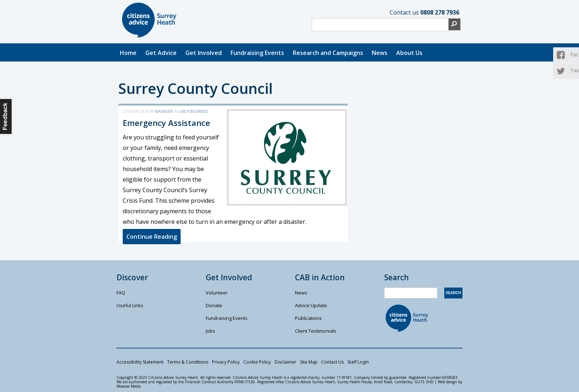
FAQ (121, 293)
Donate (214, 305)
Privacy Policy (226, 362)
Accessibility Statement (140, 362)
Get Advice (161, 53)
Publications (308, 318)
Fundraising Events (257, 53)
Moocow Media (129, 386)
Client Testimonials (316, 331)
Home (128, 53)
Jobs (210, 331)
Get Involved (204, 53)
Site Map (309, 362)
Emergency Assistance (166, 123)
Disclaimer (285, 362)
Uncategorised (193, 111)
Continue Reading (152, 237)
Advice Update (311, 305)
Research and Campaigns (328, 53)
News (380, 53)
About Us (409, 53)
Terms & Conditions (188, 362)
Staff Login (358, 362)
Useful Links (130, 305)
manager (164, 111)
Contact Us (332, 362)
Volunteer (217, 293)
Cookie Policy (257, 362)
